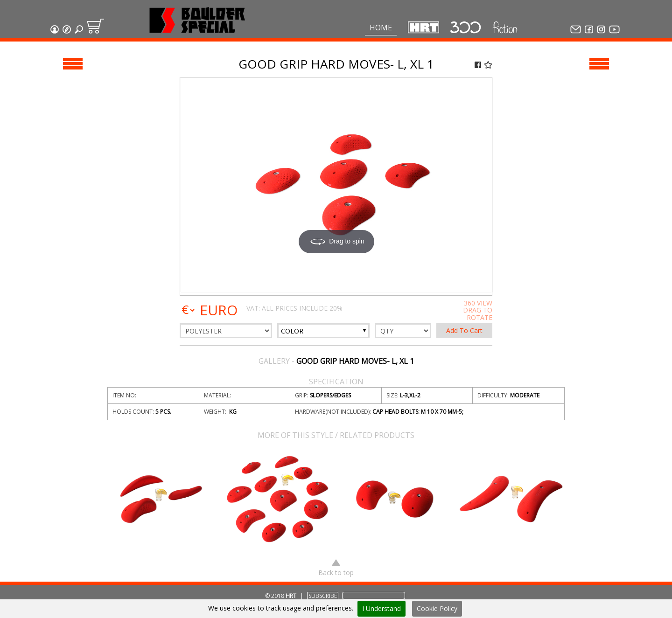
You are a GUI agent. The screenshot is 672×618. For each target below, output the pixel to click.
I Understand (381, 608)
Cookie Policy (437, 608)
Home (381, 28)
